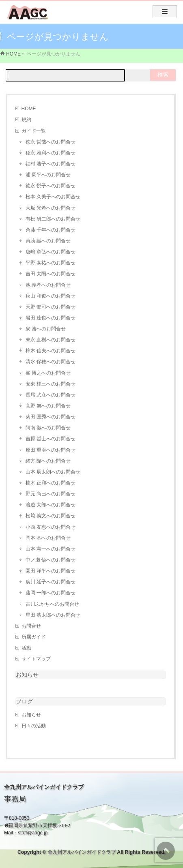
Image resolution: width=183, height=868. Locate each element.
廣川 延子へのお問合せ (51, 582)
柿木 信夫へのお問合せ (51, 351)
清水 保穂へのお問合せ (51, 362)
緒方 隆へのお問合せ (48, 461)
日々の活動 (34, 726)
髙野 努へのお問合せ (48, 406)
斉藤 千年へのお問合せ (51, 230)
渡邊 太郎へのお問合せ (51, 505)
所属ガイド (34, 637)
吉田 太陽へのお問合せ (51, 274)
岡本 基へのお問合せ (48, 538)
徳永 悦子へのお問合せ (51, 186)
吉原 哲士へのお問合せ (51, 439)
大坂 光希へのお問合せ (51, 208)
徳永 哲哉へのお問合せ (51, 142)
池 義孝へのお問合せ (48, 285)
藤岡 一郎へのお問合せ (51, 593)
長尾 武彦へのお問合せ (51, 395)
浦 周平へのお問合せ (48, 175)
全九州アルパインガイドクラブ (82, 852)
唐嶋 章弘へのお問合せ (51, 252)
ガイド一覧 (34, 131)
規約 (26, 120)
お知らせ (27, 675)
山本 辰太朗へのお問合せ (53, 472)
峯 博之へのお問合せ (48, 373)
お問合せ (31, 626)
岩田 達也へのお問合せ (51, 318)
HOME (29, 109)
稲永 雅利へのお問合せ (51, 153)
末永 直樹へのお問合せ (51, 340)
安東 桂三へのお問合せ (51, 384)
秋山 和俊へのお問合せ (51, 296)
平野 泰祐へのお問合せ (51, 263)
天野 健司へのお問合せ (51, 307)
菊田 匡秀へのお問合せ (51, 417)
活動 (26, 648)
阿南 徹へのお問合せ (48, 428)
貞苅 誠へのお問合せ (48, 241)
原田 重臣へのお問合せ (51, 450)
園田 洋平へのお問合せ (51, 571)
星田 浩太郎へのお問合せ (53, 615)
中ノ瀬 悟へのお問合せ (51, 560)
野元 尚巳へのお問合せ (51, 494)
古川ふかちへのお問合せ (52, 604)
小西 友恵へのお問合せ (51, 527)
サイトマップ (36, 659)
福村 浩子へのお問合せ (51, 164)
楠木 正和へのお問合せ (51, 483)
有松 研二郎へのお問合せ (53, 219)
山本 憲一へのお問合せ (51, 549)
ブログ (24, 701)
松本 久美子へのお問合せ (53, 197)
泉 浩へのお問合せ (46, 329)
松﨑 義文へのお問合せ (51, 516)
